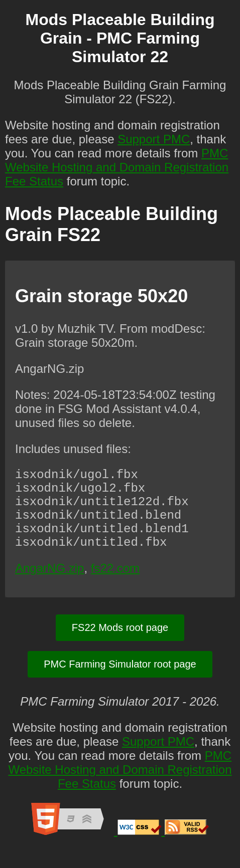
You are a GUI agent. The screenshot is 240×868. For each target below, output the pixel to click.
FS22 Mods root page (120, 645)
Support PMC (154, 139)
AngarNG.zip (49, 586)
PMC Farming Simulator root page (120, 682)
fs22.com (115, 586)
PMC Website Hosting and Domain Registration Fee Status (117, 167)
